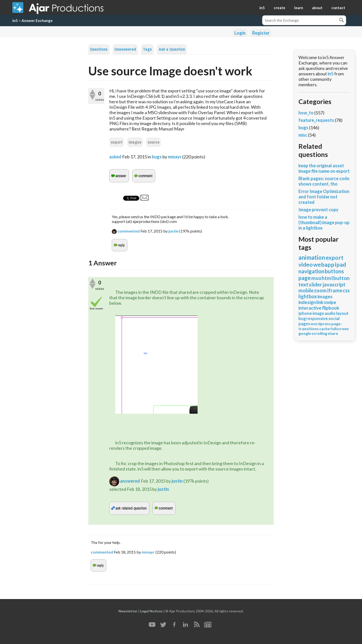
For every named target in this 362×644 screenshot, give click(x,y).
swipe (330, 302)
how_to (306, 113)
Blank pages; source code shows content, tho (324, 181)
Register (261, 33)
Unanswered (125, 49)
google (305, 333)
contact (338, 8)
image (318, 313)
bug (302, 318)
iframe (335, 290)
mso (316, 278)
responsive (317, 318)
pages (304, 324)
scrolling (319, 333)
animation (312, 257)
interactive (310, 308)
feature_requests (316, 120)
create (280, 8)
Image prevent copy (318, 210)
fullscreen (339, 329)
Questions (99, 49)
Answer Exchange (37, 21)
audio (330, 313)
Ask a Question (172, 49)
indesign (307, 302)
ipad (340, 264)
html (327, 278)
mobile (306, 290)
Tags (147, 49)
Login (240, 33)
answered (130, 481)
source (154, 142)
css (346, 290)
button (341, 278)
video (306, 264)
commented (129, 231)
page (305, 278)
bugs (157, 157)
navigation (311, 271)
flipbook (331, 308)
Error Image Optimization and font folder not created (324, 197)
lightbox (308, 296)
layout (342, 313)
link (320, 302)
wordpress (321, 324)
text (303, 284)
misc (303, 135)
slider (315, 284)
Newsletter (128, 611)
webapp (324, 264)
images (135, 142)
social (334, 318)
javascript (334, 284)
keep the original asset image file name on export (324, 168)
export (117, 142)
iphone (305, 313)
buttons (334, 271)
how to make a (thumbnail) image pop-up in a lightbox (324, 222)
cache (325, 329)
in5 (262, 8)
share (333, 333)
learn (299, 8)
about (317, 8)
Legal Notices (151, 611)
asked (115, 157)
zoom (320, 290)
